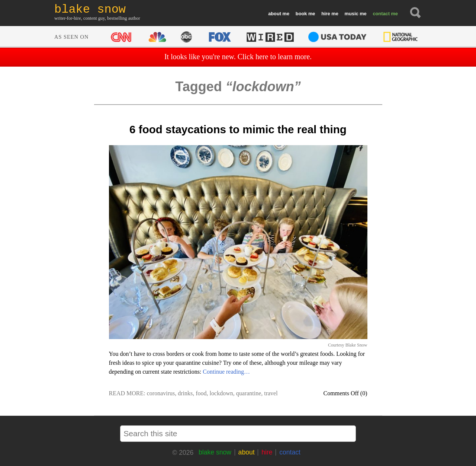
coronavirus (161, 393)
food (201, 393)
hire (326, 14)
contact (381, 14)
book (301, 14)
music (352, 14)
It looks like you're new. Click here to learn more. (238, 57)
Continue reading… (226, 372)
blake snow (215, 452)
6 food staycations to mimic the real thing (238, 129)
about (275, 14)
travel (271, 393)
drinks (185, 393)
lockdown (221, 393)
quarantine (249, 393)
